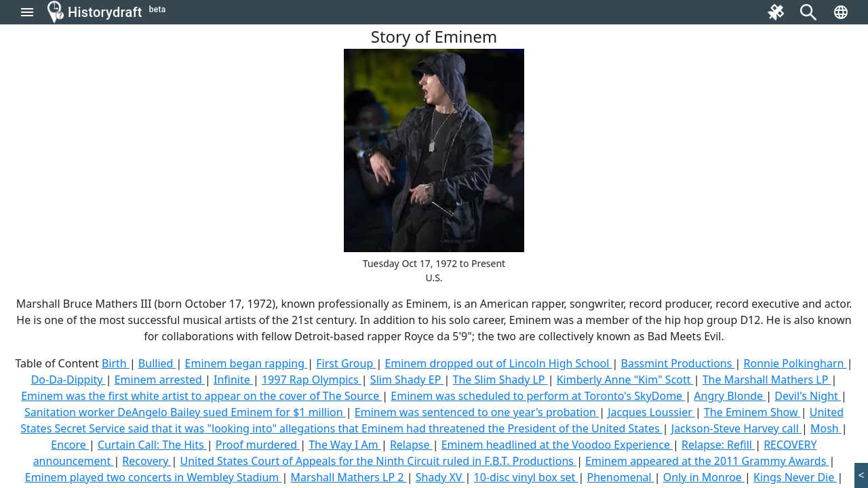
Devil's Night (808, 396)
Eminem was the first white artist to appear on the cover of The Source (201, 396)
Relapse (411, 445)
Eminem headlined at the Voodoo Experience (557, 445)
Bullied (157, 363)
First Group (346, 363)
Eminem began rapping (246, 363)
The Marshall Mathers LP (767, 380)
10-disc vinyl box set (526, 477)
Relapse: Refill (718, 445)
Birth (116, 363)
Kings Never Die (795, 477)
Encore (70, 445)
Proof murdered (258, 445)
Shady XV (440, 477)
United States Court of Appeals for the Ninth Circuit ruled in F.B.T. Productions (378, 461)
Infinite (233, 380)
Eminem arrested (160, 380)
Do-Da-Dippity (68, 380)
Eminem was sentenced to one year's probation (477, 412)
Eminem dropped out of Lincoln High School (498, 363)
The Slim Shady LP (500, 380)
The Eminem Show (752, 412)
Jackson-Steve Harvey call (736, 428)
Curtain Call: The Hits (152, 445)
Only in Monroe (704, 477)
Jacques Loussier (651, 412)
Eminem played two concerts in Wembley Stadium (154, 477)
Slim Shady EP (407, 380)
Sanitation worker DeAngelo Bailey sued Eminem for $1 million (185, 412)
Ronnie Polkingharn (795, 363)
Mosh (826, 428)
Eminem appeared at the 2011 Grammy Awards (707, 461)
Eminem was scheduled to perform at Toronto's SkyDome (538, 396)
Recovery (146, 461)
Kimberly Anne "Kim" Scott (625, 380)
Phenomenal (621, 477)
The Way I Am (345, 445)
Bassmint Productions (678, 363)
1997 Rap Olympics (312, 380)
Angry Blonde (730, 396)
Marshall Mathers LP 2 (348, 477)
